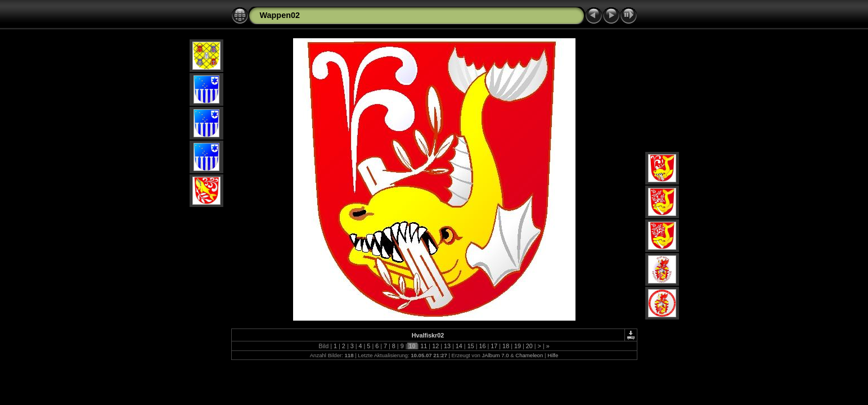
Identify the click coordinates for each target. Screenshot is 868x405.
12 (435, 346)
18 (506, 346)
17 (494, 346)
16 (482, 346)
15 (471, 346)
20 (529, 346)
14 (459, 346)
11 (424, 346)
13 (447, 346)
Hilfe (553, 355)
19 (518, 346)
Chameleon (529, 355)
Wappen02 (280, 15)
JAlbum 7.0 (495, 355)
